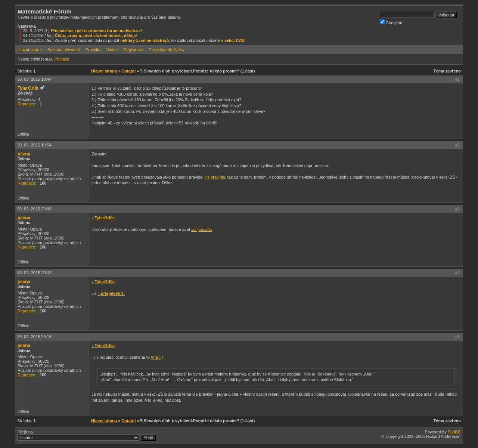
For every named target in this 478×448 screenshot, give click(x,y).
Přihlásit (61, 59)
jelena (24, 154)
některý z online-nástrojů (145, 40)
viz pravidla (215, 177)
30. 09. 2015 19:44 (34, 79)
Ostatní (128, 71)
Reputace (26, 104)
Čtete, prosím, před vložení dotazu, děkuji (95, 35)
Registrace (133, 50)
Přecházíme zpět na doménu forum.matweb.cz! (97, 31)
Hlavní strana (30, 50)
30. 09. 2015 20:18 (34, 337)
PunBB (454, 432)
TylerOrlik (28, 88)
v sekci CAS (233, 40)
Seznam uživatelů (64, 50)
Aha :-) (157, 357)
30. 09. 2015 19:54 (34, 145)
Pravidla (93, 50)
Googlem (391, 22)
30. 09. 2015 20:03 (34, 273)
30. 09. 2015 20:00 (34, 209)
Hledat (112, 50)
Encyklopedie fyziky (167, 50)
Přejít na (87, 435)
